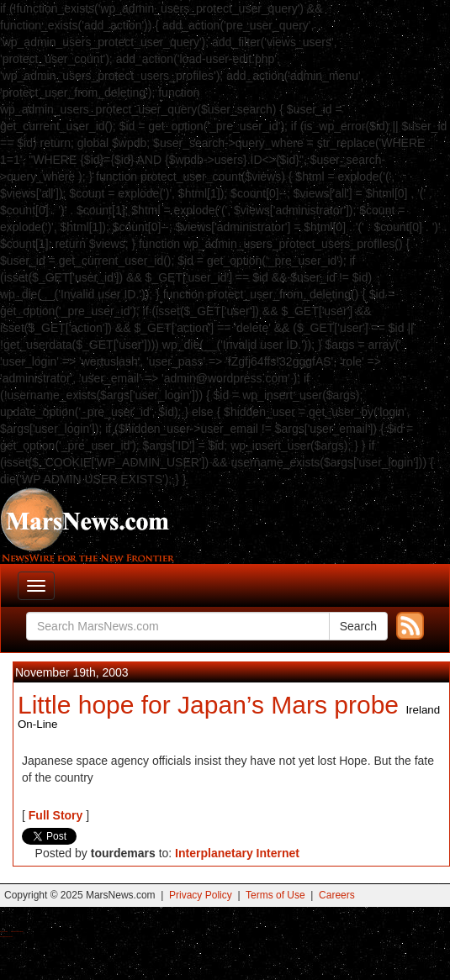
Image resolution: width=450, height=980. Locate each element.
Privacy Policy (201, 895)
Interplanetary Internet (237, 853)
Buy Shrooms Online (4, 932)
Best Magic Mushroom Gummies (17, 932)
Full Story (56, 815)
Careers (337, 895)
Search (358, 626)
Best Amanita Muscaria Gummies (6, 937)
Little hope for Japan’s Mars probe (208, 705)
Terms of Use (275, 895)
